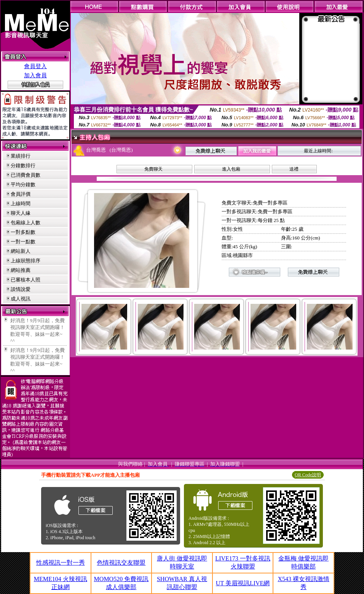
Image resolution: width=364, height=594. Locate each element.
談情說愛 (21, 289)
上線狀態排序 (26, 261)
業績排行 (21, 156)
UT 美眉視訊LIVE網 (243, 583)
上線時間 (21, 204)
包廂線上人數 (26, 223)
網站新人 (21, 251)
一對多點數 (23, 232)
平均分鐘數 (23, 184)
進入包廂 (231, 169)
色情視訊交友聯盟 (121, 563)
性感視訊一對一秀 (61, 563)
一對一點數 (23, 242)
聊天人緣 (21, 213)
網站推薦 (21, 270)
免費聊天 (153, 169)
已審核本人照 (26, 280)
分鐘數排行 (23, 165)
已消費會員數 (26, 175)
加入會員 (35, 75)
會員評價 (21, 194)
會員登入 (35, 66)
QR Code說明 (308, 475)
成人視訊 (21, 299)
